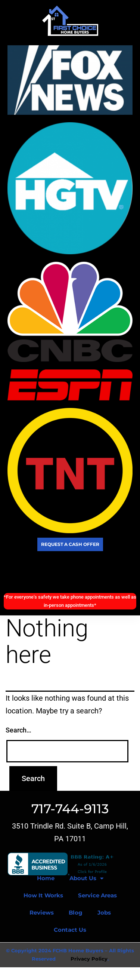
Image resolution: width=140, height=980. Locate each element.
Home (46, 878)
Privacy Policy (89, 959)
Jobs (104, 913)
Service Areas (97, 895)
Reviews (42, 913)
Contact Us (70, 930)
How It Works (43, 895)
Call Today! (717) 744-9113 (70, 572)
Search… (18, 730)
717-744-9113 (70, 809)
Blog (76, 913)
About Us (86, 878)
